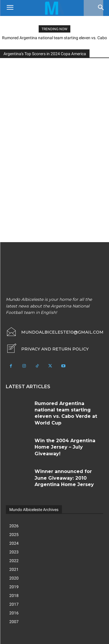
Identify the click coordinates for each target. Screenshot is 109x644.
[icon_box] (47, 349)
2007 (14, 622)
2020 (14, 578)
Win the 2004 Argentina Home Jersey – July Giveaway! (65, 447)
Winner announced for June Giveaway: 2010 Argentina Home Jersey (64, 478)
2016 (14, 613)
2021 (14, 569)
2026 (14, 526)
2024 (14, 543)
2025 (14, 535)
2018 (14, 596)
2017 (14, 604)
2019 (14, 587)
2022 (14, 561)
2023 (14, 552)
